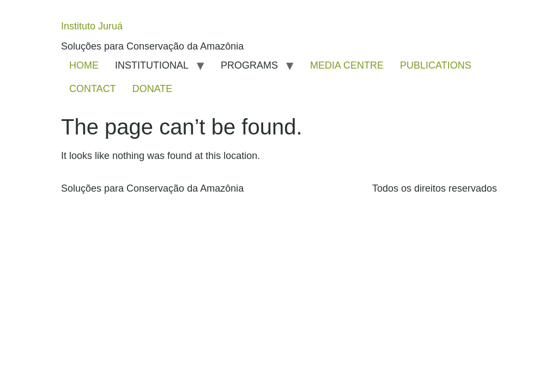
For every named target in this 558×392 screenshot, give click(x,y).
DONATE (153, 89)
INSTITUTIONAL (152, 65)
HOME (84, 65)
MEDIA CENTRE (347, 65)
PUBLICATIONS (436, 65)
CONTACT (93, 89)
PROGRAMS (249, 65)
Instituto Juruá (92, 26)
